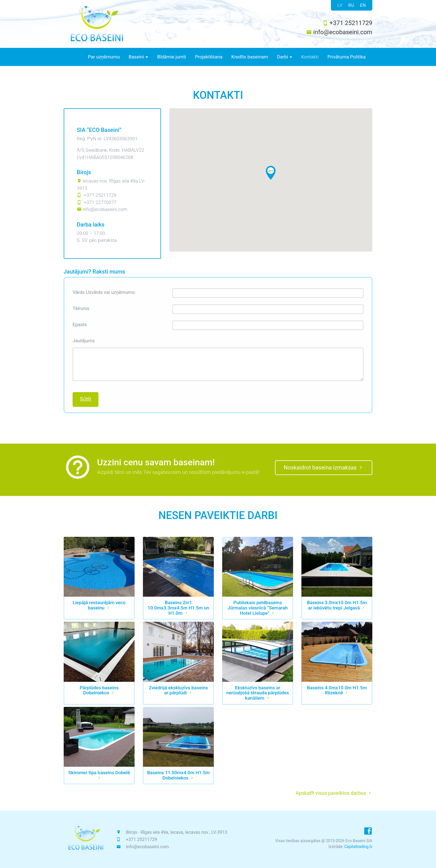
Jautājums (84, 341)
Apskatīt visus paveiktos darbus (334, 793)
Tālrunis (81, 308)
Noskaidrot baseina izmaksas (324, 468)
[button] (138, 57)
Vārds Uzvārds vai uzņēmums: (104, 292)
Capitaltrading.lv (358, 847)
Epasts (80, 324)
